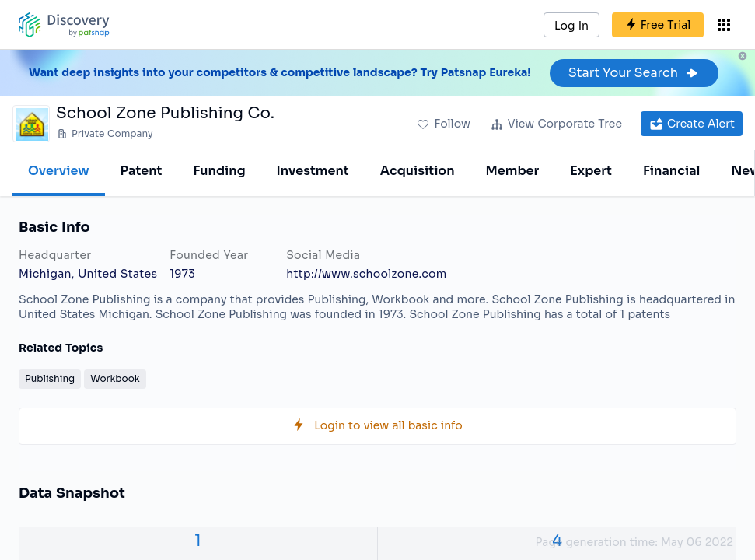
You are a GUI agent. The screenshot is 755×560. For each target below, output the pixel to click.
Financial (671, 171)
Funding (219, 171)
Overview (59, 171)
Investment (313, 171)
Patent (142, 171)
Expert (591, 171)
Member (513, 171)
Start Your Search (634, 73)
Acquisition (418, 171)
